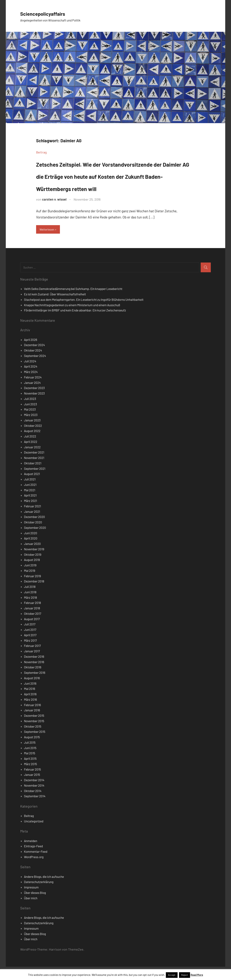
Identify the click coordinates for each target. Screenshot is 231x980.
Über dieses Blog (35, 906)
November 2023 (34, 407)
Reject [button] (185, 975)
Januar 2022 (32, 460)
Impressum (31, 901)
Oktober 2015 (33, 740)
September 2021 (35, 482)
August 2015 (32, 750)
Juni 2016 (30, 697)
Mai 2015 (30, 766)
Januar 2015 (32, 788)
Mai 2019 (30, 584)
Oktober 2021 (33, 476)
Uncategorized (34, 834)
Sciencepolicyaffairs (50, 13)
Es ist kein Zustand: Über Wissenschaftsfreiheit (55, 307)
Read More (197, 975)
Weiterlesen (49, 242)
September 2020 (35, 541)
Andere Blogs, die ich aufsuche (44, 890)
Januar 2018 (32, 621)
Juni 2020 (31, 546)
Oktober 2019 (33, 568)
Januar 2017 (32, 664)
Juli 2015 (30, 756)
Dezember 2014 (34, 793)
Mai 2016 (30, 702)
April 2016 (30, 707)
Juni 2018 (30, 605)
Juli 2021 (30, 493)
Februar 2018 (32, 616)
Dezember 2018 (34, 595)
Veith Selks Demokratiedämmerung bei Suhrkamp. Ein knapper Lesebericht (73, 302)
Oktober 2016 (33, 680)
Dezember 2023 (34, 401)
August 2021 (32, 487)
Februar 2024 (33, 391)
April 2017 (30, 648)
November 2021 (34, 471)
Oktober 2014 (33, 804)
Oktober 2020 (33, 535)
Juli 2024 (30, 374)
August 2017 (32, 632)
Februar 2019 (32, 589)
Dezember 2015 (34, 729)
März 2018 (30, 611)
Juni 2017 (30, 643)
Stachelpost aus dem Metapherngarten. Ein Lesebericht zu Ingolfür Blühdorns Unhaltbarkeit (84, 313)
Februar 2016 (32, 718)
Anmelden (31, 854)
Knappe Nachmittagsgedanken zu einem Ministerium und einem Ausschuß (72, 318)
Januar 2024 (32, 396)
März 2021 (30, 514)
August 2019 (32, 573)
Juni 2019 (30, 578)
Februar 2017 (32, 659)
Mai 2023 (30, 423)
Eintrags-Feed (33, 859)
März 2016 (30, 713)
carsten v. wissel (54, 211)
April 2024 (31, 380)
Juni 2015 (30, 761)
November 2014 (34, 799)
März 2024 (31, 385)
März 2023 (31, 428)
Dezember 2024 (34, 358)
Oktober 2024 (33, 364)
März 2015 (30, 777)
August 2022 (32, 444)
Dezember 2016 (34, 670)
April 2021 (30, 509)
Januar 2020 (32, 557)
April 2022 (31, 455)
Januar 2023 (32, 433)
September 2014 (35, 809)
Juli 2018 (30, 600)
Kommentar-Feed (36, 865)
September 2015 (35, 745)
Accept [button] (172, 975)
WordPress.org (34, 870)
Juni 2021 (30, 498)
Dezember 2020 (34, 530)
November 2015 (34, 734)
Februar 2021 (32, 519)
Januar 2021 (32, 525)
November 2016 (34, 675)
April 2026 (31, 353)
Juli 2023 (30, 412)
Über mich (31, 911)
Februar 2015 (32, 782)
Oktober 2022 (33, 439)
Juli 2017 (30, 638)
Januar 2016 (32, 723)
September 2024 (35, 369)
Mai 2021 (30, 503)
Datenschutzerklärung (39, 895)
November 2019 (34, 562)
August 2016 (32, 691)
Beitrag (41, 152)
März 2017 (30, 654)
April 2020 (31, 552)
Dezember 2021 (34, 466)
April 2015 (30, 772)
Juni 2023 (30, 417)
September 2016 (35, 686)
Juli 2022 (30, 450)
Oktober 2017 (33, 627)
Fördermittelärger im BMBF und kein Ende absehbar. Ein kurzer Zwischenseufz (75, 324)
